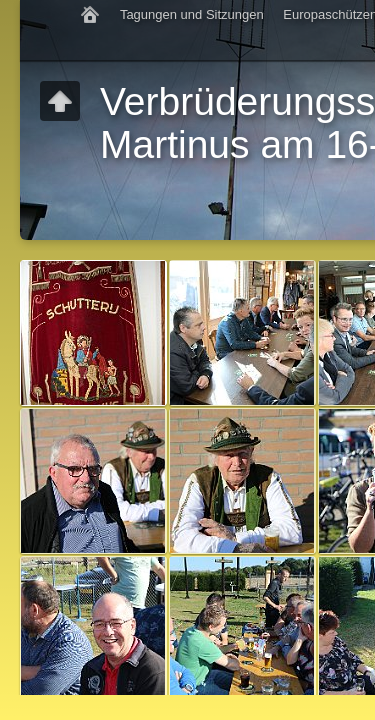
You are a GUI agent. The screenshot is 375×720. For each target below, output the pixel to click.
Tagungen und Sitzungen (192, 14)
